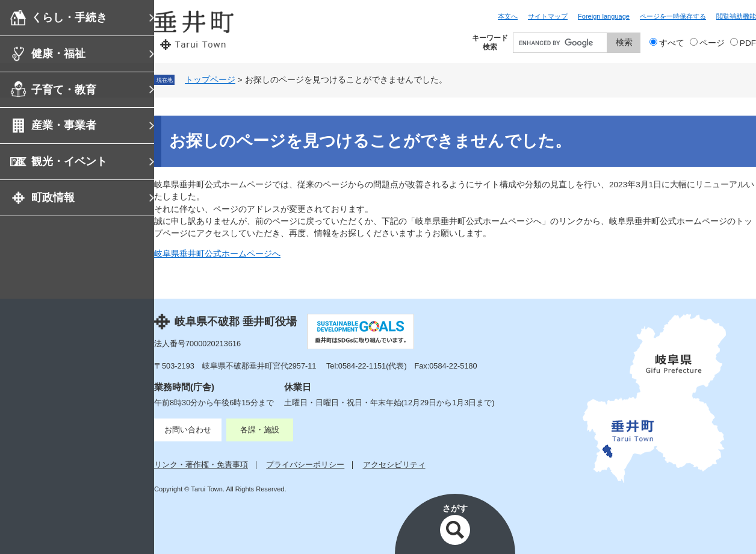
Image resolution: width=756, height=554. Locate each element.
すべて (672, 43)
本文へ (508, 16)
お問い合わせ (188, 430)
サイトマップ (548, 16)
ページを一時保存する (673, 16)
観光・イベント (69, 161)
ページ (712, 43)
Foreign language (604, 16)
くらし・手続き (69, 17)
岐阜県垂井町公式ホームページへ (217, 254)
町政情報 (53, 198)
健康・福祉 (58, 54)
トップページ (210, 80)
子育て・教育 (64, 90)
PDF (748, 43)
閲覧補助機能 (736, 16)
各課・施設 (260, 430)
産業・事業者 (64, 125)
